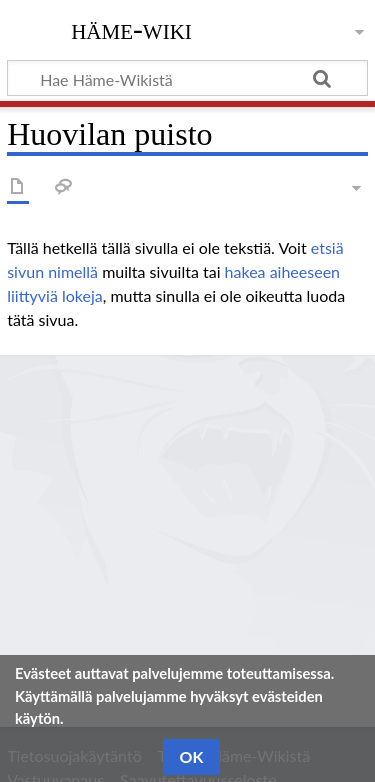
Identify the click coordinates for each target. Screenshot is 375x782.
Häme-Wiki (131, 29)
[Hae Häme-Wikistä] (187, 78)
